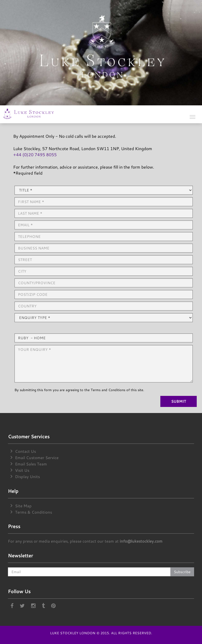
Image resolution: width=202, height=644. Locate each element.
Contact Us (25, 451)
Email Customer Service (37, 458)
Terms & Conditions (33, 512)
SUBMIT (179, 401)
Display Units (27, 477)
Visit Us (22, 470)
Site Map (23, 506)
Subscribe (182, 572)
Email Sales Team (31, 464)
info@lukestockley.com (141, 541)
